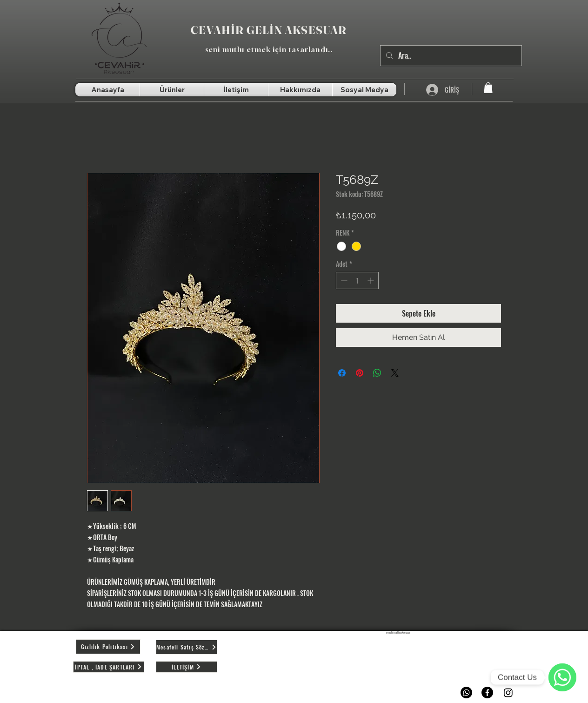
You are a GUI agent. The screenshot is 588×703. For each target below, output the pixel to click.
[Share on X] (395, 373)
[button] (488, 88)
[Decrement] (343, 281)
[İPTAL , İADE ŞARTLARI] (109, 667)
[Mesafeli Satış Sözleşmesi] (187, 647)
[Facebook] (487, 693)
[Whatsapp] (466, 693)
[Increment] (371, 281)
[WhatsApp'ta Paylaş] (377, 373)
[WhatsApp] (562, 677)
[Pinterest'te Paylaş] (360, 373)
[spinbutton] (357, 281)
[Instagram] (508, 693)
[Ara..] (450, 56)
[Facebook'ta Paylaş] (342, 373)
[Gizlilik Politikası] (108, 647)
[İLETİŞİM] (187, 667)
